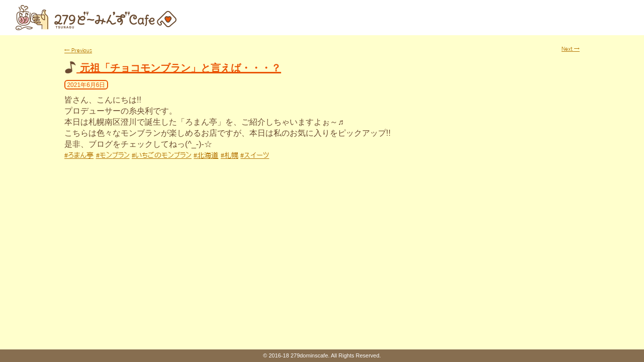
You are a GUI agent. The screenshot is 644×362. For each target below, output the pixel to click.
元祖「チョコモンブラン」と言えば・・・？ (180, 68)
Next (571, 49)
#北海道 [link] (206, 155)
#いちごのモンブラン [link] (162, 155)
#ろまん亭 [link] (79, 155)
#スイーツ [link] (255, 155)
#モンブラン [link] (113, 155)
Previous (78, 50)
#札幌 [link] (229, 155)
